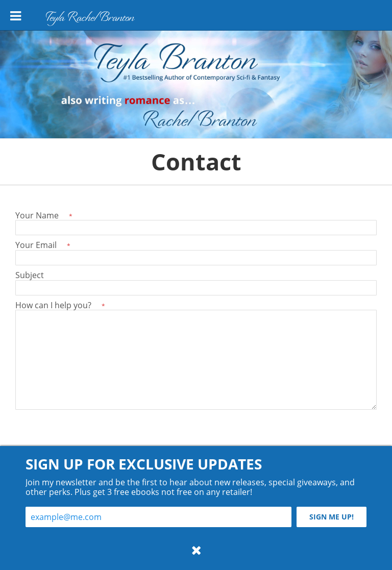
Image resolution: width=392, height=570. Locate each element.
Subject (30, 275)
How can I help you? (60, 305)
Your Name (44, 215)
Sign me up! (332, 517)
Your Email (43, 245)
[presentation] (93, 435)
